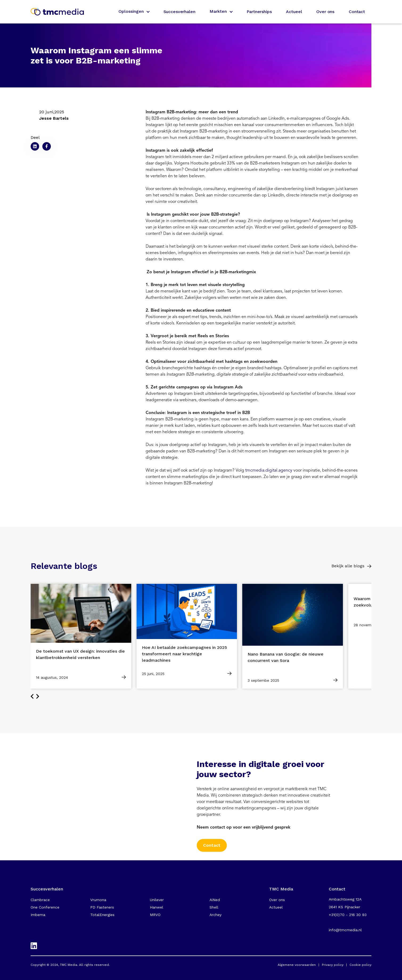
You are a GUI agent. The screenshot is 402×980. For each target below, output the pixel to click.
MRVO (155, 915)
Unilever (157, 900)
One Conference (45, 907)
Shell (214, 907)
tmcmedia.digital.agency (269, 470)
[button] (134, 12)
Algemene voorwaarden (297, 965)
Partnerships (259, 12)
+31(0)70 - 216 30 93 (348, 915)
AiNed (215, 900)
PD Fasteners (102, 907)
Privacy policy (333, 965)
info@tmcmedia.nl (345, 930)
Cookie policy (360, 965)
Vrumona (98, 900)
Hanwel (157, 907)
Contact (357, 12)
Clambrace (40, 900)
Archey (216, 915)
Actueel (294, 12)
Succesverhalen (179, 12)
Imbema (38, 915)
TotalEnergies (102, 915)
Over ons (325, 12)
